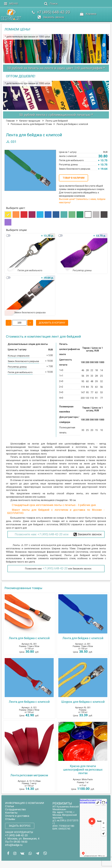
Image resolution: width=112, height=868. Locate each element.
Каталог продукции (30, 121)
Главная (10, 121)
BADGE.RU (65, 524)
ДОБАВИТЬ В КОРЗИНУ (52, 323)
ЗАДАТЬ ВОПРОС (20, 826)
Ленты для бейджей (57, 121)
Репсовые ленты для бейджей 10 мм (31, 124)
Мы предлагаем (20, 493)
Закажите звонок (82, 569)
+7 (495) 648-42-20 (55, 568)
